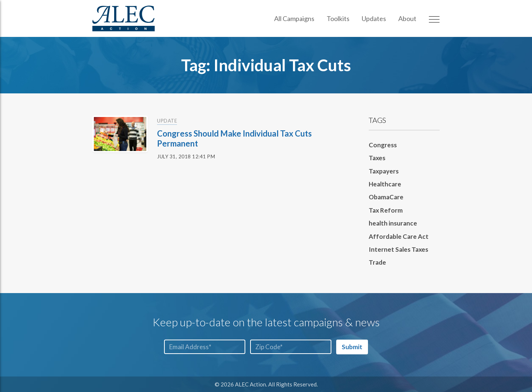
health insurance (393, 223)
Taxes (377, 158)
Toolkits (338, 18)
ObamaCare (386, 197)
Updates (374, 18)
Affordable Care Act (399, 236)
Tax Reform (386, 210)
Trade (377, 262)
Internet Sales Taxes (398, 249)
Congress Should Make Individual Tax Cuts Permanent (234, 138)
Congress (383, 145)
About (407, 18)
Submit (352, 347)
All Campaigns (294, 18)
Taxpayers (384, 171)
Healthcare (385, 184)
